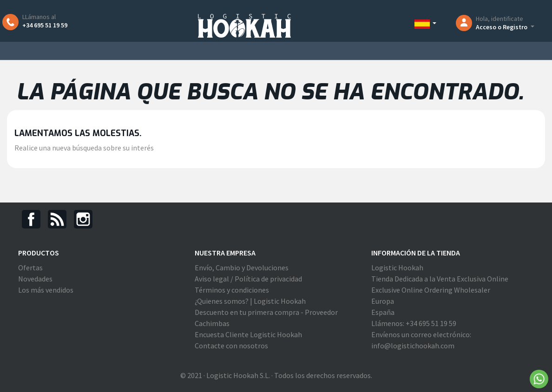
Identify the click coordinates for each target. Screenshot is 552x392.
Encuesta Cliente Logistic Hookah (248, 334)
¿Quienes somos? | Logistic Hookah (250, 301)
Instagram (83, 219)
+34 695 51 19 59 (45, 25)
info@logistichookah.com (413, 346)
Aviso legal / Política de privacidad (248, 279)
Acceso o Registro (502, 27)
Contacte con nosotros (231, 346)
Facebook (31, 219)
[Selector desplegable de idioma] (427, 24)
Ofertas (30, 268)
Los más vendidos (46, 290)
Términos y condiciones (232, 290)
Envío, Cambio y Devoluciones (242, 268)
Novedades (35, 279)
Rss (57, 219)
